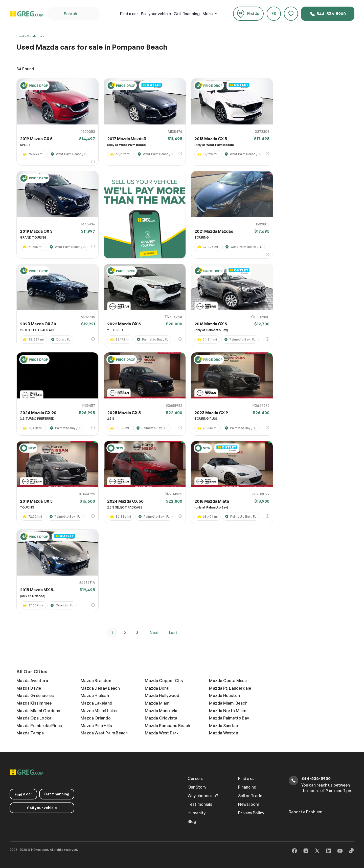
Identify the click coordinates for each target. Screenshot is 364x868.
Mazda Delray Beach (100, 688)
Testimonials (200, 804)
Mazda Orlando (96, 718)
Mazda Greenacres (35, 695)
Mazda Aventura (32, 681)
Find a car (247, 778)
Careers (196, 778)
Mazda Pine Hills (96, 726)
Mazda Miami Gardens (38, 711)
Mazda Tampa (30, 733)
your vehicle (156, 14)
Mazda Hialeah (95, 695)
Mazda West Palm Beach (104, 733)
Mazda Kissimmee (34, 703)
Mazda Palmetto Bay (229, 718)
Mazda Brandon (96, 681)
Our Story (197, 787)
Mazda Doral (157, 688)
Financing (247, 787)
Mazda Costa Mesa (228, 681)
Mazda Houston (224, 695)
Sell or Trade (250, 796)
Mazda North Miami (228, 711)
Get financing (187, 14)
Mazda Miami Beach (228, 703)
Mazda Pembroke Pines (39, 726)
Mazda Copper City (164, 681)
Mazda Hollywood (162, 695)
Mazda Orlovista (161, 718)
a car (129, 14)
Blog (192, 821)
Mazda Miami (158, 703)
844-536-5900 (328, 14)
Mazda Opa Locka (34, 718)
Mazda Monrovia (161, 711)
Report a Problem (305, 812)
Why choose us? (203, 796)
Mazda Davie (29, 688)
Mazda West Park (162, 733)
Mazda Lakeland (96, 703)
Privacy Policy (251, 813)
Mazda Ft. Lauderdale (230, 688)
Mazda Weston (223, 733)
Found (25, 69)
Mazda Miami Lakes (100, 711)
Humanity (197, 813)
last (173, 633)
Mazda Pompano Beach (167, 726)
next (154, 633)
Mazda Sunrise (223, 726)
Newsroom (249, 804)
